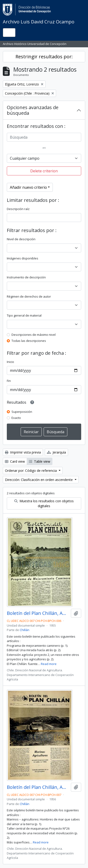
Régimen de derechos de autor (29, 296)
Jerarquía (56, 452)
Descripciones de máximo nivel (34, 335)
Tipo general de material (24, 315)
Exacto (16, 418)
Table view (40, 461)
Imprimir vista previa (23, 452)
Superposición (22, 412)
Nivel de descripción (21, 239)
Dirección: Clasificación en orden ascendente (39, 480)
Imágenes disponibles (23, 258)
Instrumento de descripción (26, 277)
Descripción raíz (18, 209)
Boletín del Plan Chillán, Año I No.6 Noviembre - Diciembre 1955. (38, 613)
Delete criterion (44, 171)
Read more (49, 664)
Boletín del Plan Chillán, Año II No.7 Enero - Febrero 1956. (38, 787)
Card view (15, 461)
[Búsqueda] (44, 137)
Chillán (25, 630)
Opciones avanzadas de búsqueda (33, 110)
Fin (9, 381)
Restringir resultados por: (44, 57)
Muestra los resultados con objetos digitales (44, 503)
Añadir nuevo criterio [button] (28, 187)
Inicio (10, 362)
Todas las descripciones (29, 341)
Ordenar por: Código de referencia (31, 471)
